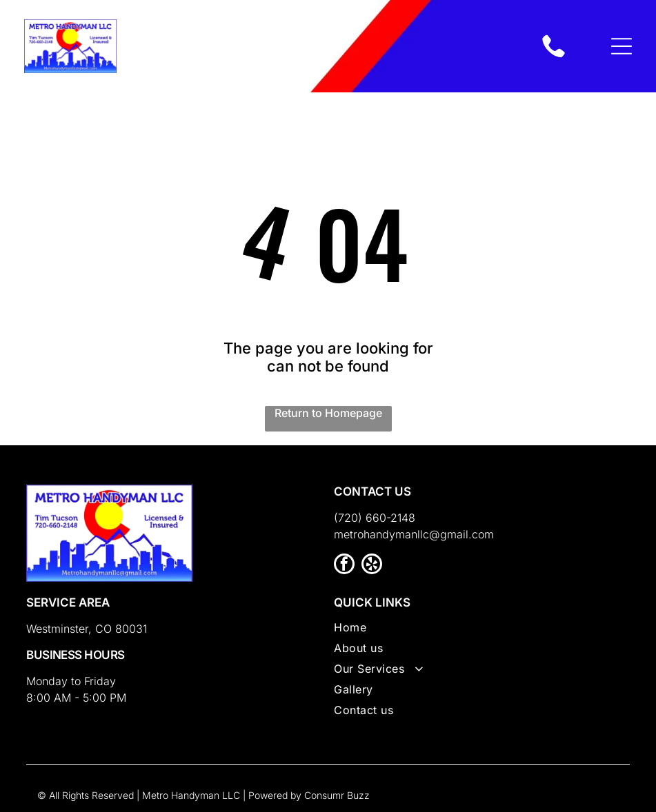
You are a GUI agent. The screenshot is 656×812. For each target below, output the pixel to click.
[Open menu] (622, 46)
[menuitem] (482, 631)
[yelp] (372, 566)
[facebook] (344, 566)
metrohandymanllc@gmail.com (414, 534)
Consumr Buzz (337, 795)
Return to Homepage (328, 413)
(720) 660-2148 (375, 518)
